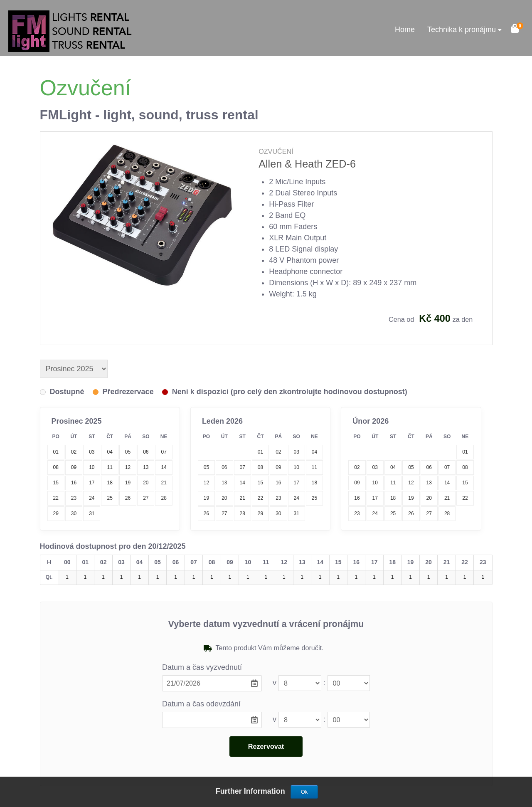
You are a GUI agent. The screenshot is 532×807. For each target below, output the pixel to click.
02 (278, 452)
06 (224, 467)
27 (146, 498)
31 (92, 513)
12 (206, 483)
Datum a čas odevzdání (201, 704)
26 (128, 498)
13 (224, 483)
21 (164, 483)
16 (278, 483)
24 (92, 498)
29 (55, 513)
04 (314, 452)
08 (260, 467)
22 (55, 498)
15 (260, 483)
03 (297, 452)
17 (297, 483)
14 (243, 483)
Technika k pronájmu (462, 30)
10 (297, 467)
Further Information (251, 791)
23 (74, 498)
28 (164, 498)
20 (146, 483)
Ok (304, 792)
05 (206, 467)
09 (278, 467)
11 (314, 467)
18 (314, 483)
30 (74, 513)
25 (110, 498)
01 (260, 452)
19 (206, 498)
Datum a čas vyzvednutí (202, 667)
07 (243, 467)
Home (405, 30)
